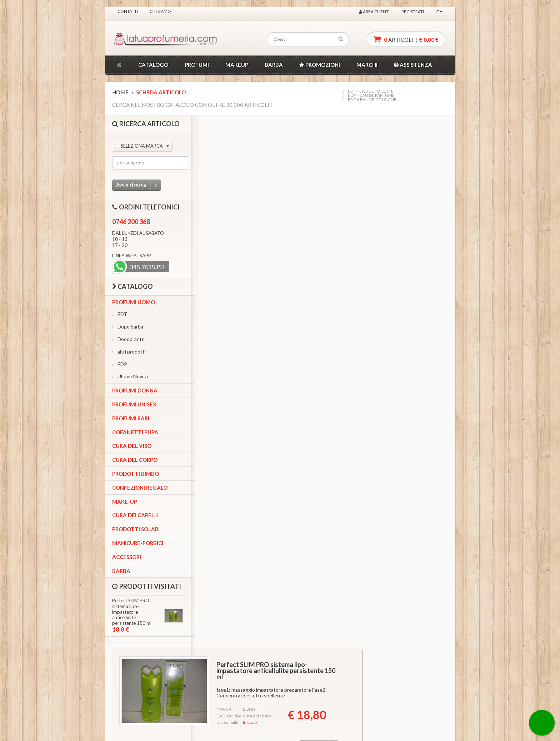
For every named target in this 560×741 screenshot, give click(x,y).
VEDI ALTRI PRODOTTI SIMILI (271, 521)
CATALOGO (153, 65)
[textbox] (308, 39)
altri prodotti (129, 352)
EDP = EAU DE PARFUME (371, 95)
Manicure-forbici (138, 543)
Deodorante (128, 339)
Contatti (128, 11)
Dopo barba (128, 327)
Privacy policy (245, 682)
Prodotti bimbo (136, 474)
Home (120, 92)
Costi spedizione (248, 701)
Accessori (127, 557)
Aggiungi (407, 219)
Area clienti (374, 12)
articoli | (406, 39)
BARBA (274, 65)
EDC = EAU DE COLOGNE (372, 100)
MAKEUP (237, 65)
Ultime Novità (130, 376)
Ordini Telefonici (191, 673)
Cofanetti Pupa (135, 432)
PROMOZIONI (320, 65)
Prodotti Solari (136, 529)
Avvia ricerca (139, 185)
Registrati (413, 12)
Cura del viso (132, 446)
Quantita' (316, 219)
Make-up (125, 502)
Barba (121, 571)
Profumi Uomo (134, 302)
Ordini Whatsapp (191, 682)
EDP (120, 364)
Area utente (186, 691)
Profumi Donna (135, 390)
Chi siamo (160, 11)
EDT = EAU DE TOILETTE (371, 91)
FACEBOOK (138, 708)
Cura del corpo (135, 460)
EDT (120, 314)
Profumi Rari (131, 418)
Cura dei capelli (135, 515)
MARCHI (367, 65)
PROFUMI (197, 65)
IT (439, 12)
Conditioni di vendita (251, 691)
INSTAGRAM (138, 685)
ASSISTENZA (413, 65)
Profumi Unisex (134, 404)
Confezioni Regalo (140, 488)
